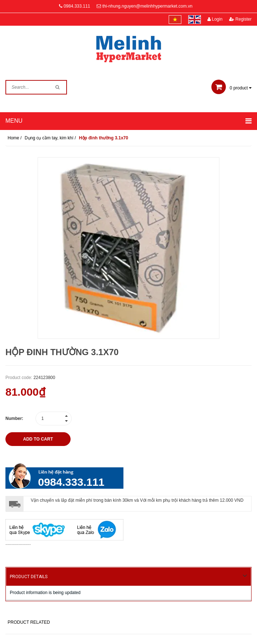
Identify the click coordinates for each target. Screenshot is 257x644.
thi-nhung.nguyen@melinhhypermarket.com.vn (148, 6)
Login (215, 19)
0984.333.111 (77, 6)
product (231, 88)
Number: (14, 418)
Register (240, 19)
